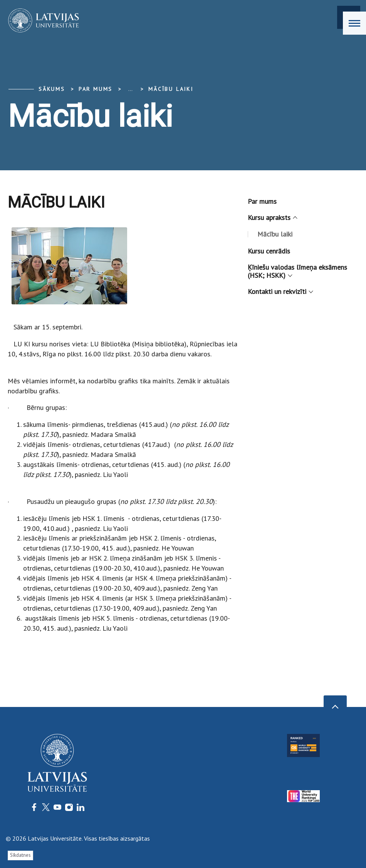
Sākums (52, 89)
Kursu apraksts (272, 217)
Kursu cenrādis (269, 251)
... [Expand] (130, 89)
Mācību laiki (171, 89)
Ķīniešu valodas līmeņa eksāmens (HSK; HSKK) (297, 271)
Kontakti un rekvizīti (280, 291)
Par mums (262, 201)
